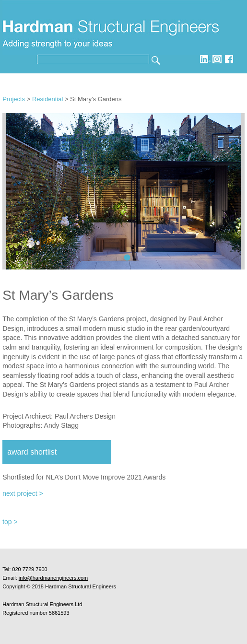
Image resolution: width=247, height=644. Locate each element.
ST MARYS (127, 258)
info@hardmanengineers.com (53, 578)
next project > (23, 493)
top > (10, 522)
